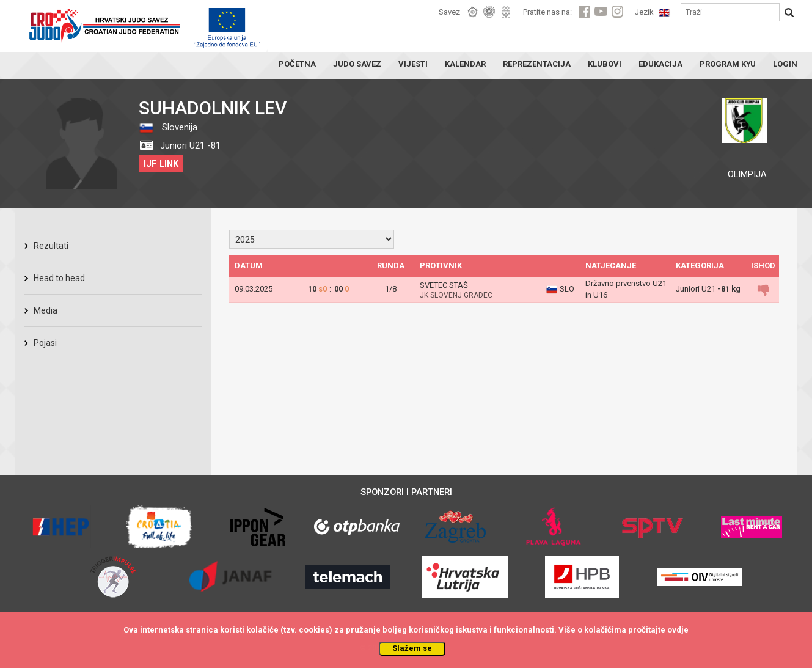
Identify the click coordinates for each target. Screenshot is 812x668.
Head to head (59, 278)
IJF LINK (161, 164)
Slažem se (412, 648)
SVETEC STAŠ (444, 285)
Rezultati (51, 246)
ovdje (678, 630)
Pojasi (45, 343)
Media (46, 310)
